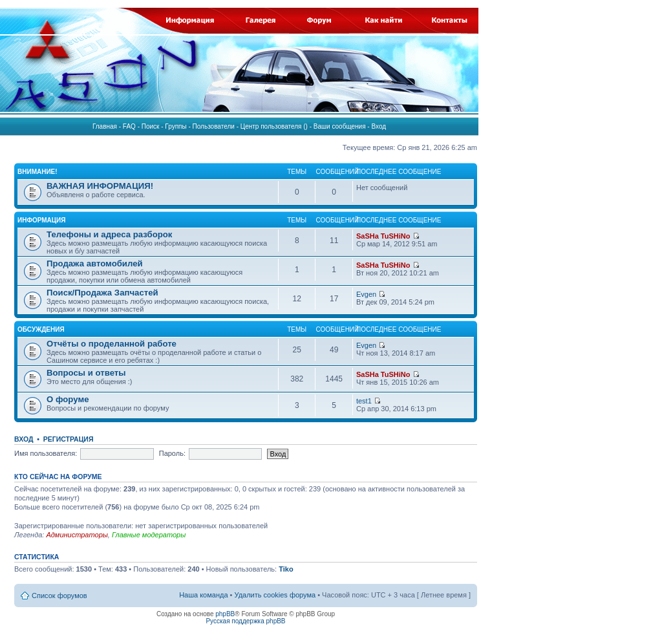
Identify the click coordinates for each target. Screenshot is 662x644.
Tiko (286, 569)
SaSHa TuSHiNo (383, 236)
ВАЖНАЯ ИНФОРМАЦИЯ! (100, 186)
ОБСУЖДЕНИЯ (41, 329)
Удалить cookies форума (275, 595)
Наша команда (203, 595)
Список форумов (59, 596)
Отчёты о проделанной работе (112, 344)
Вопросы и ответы (86, 373)
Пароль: (172, 453)
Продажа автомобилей (95, 263)
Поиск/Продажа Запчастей (102, 293)
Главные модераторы (149, 535)
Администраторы (77, 535)
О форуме (68, 399)
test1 (364, 401)
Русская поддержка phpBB (245, 621)
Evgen (366, 294)
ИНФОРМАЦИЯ (42, 220)
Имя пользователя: (46, 453)
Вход (24, 439)
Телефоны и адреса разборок (109, 234)
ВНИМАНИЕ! (37, 172)
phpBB (225, 614)
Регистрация (69, 439)
